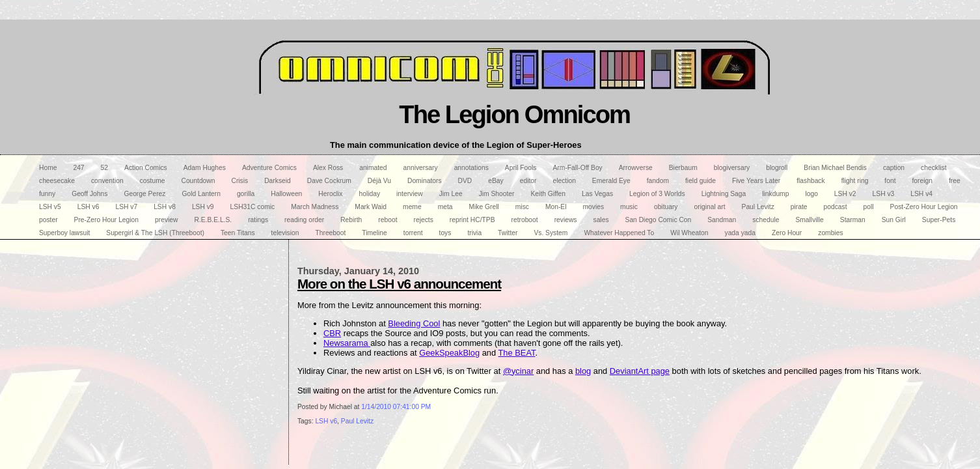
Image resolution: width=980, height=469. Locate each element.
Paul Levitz (357, 421)
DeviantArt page (640, 371)
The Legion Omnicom (514, 114)
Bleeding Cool (414, 323)
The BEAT (517, 353)
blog (583, 371)
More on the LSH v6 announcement (399, 284)
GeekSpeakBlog (449, 353)
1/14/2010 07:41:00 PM (396, 407)
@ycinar (518, 371)
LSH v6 (326, 421)
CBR (332, 333)
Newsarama (347, 343)
